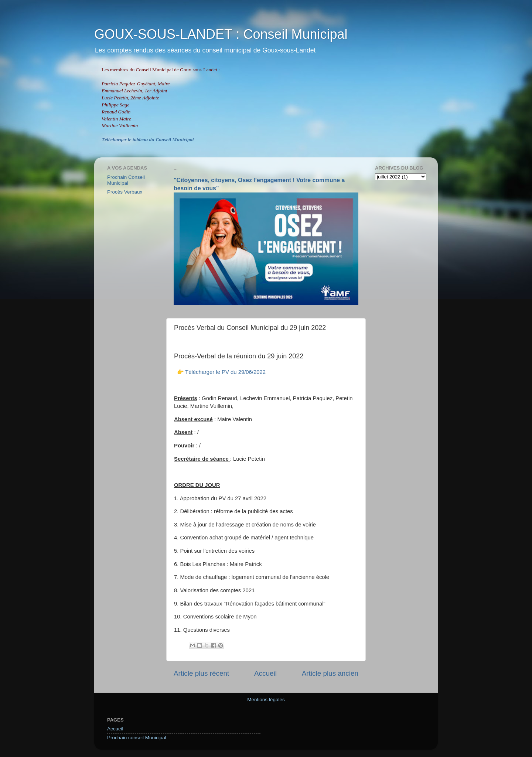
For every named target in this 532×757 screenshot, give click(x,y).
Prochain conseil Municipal (137, 738)
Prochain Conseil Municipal (126, 180)
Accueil (265, 673)
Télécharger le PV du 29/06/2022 (225, 372)
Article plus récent (201, 673)
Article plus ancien (330, 673)
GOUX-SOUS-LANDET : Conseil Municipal (221, 34)
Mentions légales (266, 700)
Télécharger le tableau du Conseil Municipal (148, 139)
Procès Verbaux (125, 192)
